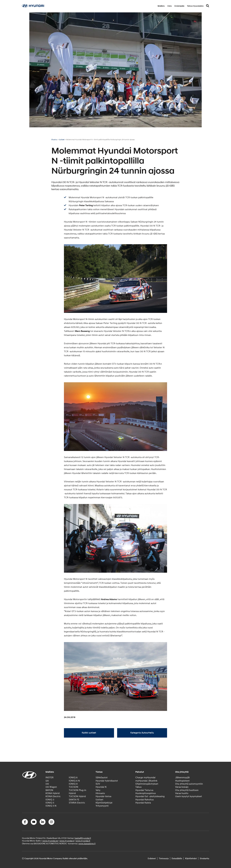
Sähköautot (102, 778)
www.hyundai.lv (67, 841)
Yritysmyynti (102, 806)
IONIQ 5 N (51, 806)
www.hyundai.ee (50, 841)
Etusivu (54, 140)
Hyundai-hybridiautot (107, 781)
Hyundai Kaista (143, 803)
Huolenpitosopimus (146, 793)
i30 (47, 784)
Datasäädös (177, 858)
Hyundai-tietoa (103, 796)
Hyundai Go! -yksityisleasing (150, 796)
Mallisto (161, 6)
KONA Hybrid (53, 793)
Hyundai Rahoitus (145, 800)
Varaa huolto (182, 793)
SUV (98, 784)
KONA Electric (53, 796)
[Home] (33, 6)
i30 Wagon (51, 787)
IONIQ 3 (50, 800)
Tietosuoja (164, 858)
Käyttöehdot (191, 858)
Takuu (138, 787)
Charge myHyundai (145, 778)
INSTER (49, 778)
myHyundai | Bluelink (146, 781)
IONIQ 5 (50, 803)
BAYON (49, 790)
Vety (98, 790)
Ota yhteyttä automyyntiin (189, 784)
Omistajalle (179, 6)
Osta (169, 6)
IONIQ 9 (73, 784)
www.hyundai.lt (83, 841)
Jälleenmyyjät (182, 778)
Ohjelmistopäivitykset (147, 784)
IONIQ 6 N (74, 781)
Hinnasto (100, 793)
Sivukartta (204, 858)
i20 (47, 781)
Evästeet (152, 858)
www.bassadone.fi (87, 844)
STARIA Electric (77, 803)
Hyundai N (101, 787)
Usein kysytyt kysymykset (189, 796)
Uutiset (62, 140)
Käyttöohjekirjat (104, 803)
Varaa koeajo (182, 787)
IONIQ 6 (73, 778)
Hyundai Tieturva (144, 790)
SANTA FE (74, 800)
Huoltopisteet (182, 781)
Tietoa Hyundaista (195, 6)
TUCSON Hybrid (77, 796)
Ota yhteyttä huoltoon (187, 790)
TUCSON (74, 787)
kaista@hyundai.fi (83, 838)
